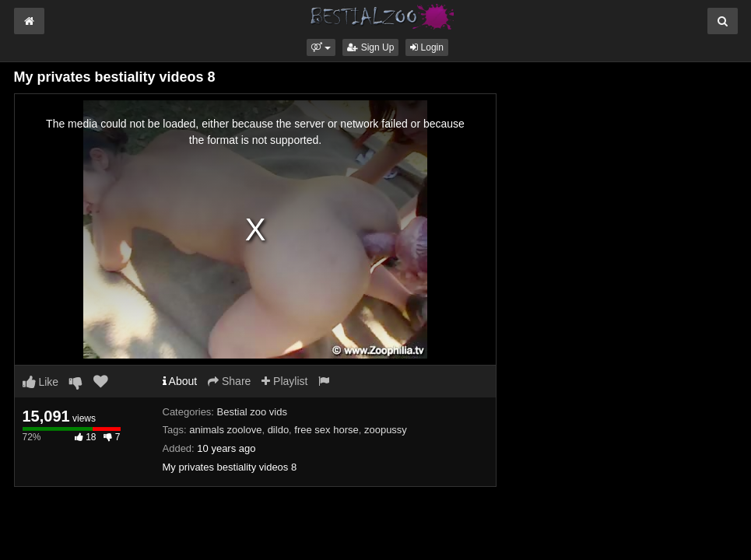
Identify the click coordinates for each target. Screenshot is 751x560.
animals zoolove (225, 430)
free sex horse (326, 430)
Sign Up (370, 47)
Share (229, 381)
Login (427, 47)
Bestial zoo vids (252, 412)
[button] (321, 47)
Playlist (284, 381)
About (180, 381)
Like (41, 382)
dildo (278, 430)
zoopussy (386, 430)
